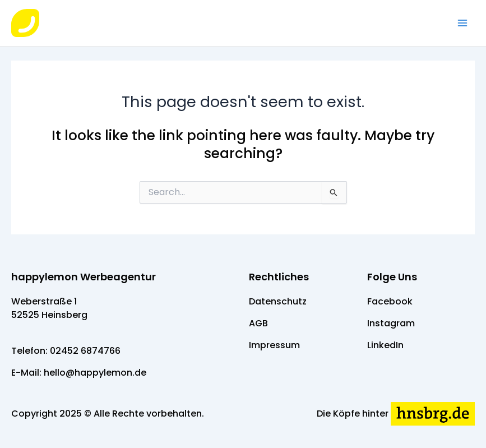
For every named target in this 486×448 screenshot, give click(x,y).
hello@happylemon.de (95, 373)
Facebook (390, 301)
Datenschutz (278, 301)
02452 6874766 (85, 351)
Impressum (274, 345)
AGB (258, 323)
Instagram (391, 323)
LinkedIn (385, 345)
